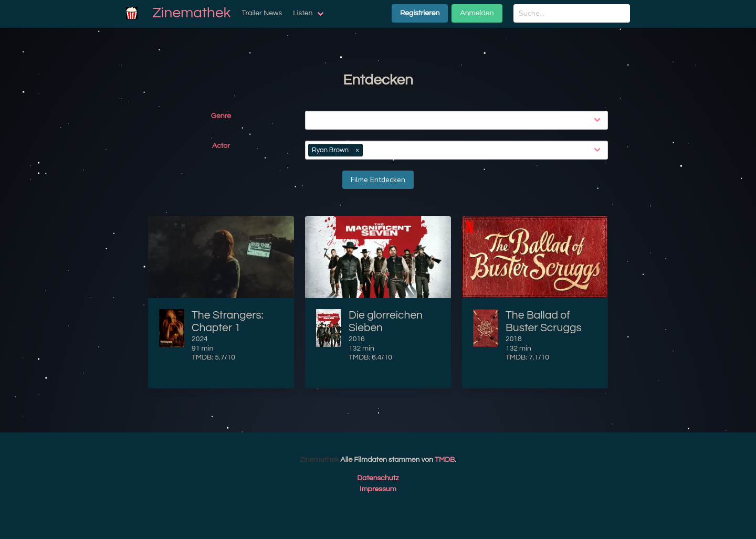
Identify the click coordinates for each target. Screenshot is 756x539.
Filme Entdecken (378, 180)
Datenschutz (378, 478)
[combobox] (459, 120)
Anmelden (477, 13)
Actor (221, 146)
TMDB (445, 460)
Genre (221, 116)
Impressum (378, 489)
